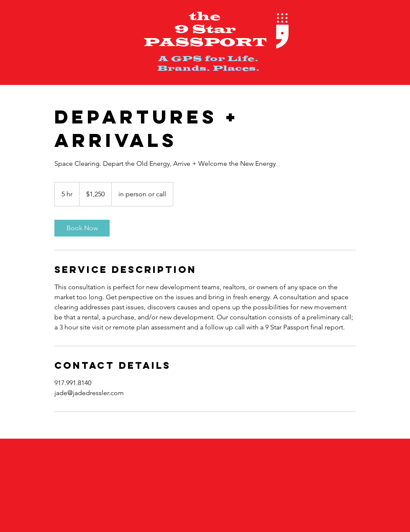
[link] (82, 228)
